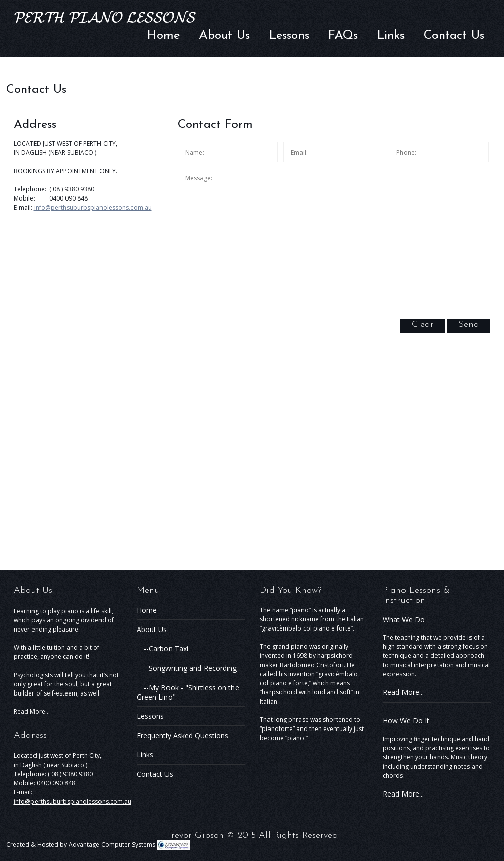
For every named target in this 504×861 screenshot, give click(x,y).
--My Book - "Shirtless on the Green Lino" (188, 692)
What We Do (404, 620)
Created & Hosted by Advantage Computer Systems (98, 845)
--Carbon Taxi (162, 649)
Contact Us (454, 36)
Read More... (32, 711)
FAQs (343, 36)
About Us (224, 36)
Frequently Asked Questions (182, 735)
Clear (423, 325)
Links (391, 36)
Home (163, 36)
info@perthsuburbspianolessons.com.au (93, 207)
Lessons (289, 36)
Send (469, 325)
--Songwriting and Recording (187, 668)
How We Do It (406, 721)
